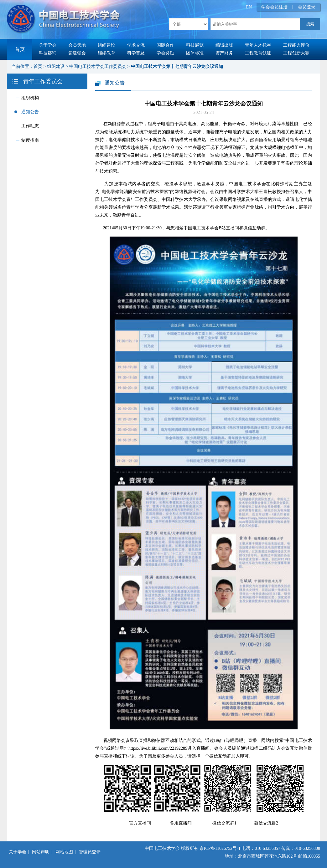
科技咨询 (48, 53)
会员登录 (307, 7)
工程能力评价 (296, 45)
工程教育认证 (258, 53)
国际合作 (165, 45)
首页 (20, 49)
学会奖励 (165, 53)
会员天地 (77, 45)
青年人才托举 (258, 45)
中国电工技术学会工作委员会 (98, 66)
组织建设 (106, 45)
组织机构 (30, 98)
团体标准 (195, 53)
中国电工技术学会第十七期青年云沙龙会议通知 (177, 66)
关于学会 (48, 45)
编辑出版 (224, 45)
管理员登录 (90, 852)
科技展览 (195, 45)
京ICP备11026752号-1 (220, 848)
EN (249, 7)
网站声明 (41, 852)
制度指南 (30, 140)
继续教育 (106, 53)
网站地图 (64, 852)
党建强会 (77, 53)
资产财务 (224, 53)
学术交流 (136, 45)
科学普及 (136, 53)
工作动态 (30, 126)
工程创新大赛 (296, 53)
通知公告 (30, 112)
